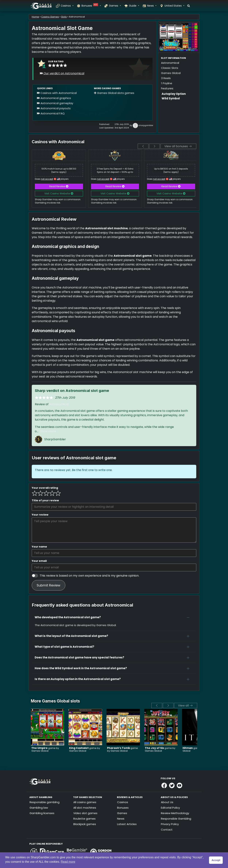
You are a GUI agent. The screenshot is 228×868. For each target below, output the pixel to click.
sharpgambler (146, 125)
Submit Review (49, 585)
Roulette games (84, 819)
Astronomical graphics (54, 98)
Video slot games (85, 813)
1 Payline (167, 83)
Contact (167, 830)
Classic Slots (170, 68)
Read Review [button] (59, 186)
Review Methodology (175, 813)
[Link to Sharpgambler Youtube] (179, 785)
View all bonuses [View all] (178, 146)
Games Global (171, 73)
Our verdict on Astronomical (62, 73)
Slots (64, 17)
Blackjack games (85, 824)
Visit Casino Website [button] (59, 193)
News (152, 6)
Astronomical (59, 404)
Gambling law (39, 808)
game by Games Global (45, 749)
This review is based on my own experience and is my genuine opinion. (89, 576)
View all (185, 705)
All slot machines (85, 808)
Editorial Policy (170, 808)
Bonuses (91, 6)
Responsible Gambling (176, 819)
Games (115, 6)
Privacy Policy (170, 824)
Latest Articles (127, 824)
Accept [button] (216, 860)
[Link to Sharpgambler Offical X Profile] (172, 785)
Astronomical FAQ (51, 113)
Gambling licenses (42, 813)
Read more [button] (68, 862)
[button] (114, 617)
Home (35, 17)
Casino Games (50, 17)
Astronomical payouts (54, 108)
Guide (134, 6)
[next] (155, 146)
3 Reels (166, 78)
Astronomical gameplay (55, 103)
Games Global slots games (114, 93)
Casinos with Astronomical (57, 93)
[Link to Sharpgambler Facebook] (164, 785)
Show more (48, 431)
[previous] (143, 146)
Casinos (67, 6)
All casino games (85, 802)
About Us (167, 802)
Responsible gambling (45, 802)
